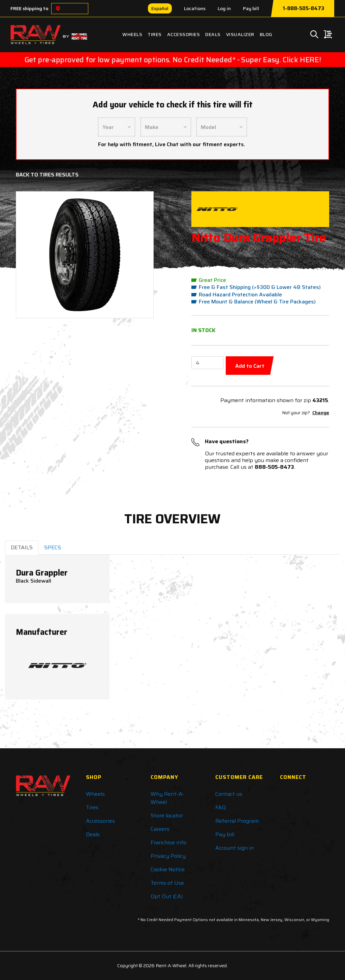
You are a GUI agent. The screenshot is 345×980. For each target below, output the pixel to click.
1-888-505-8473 (303, 8)
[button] (32, 255)
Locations (195, 8)
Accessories (184, 34)
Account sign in (234, 848)
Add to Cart (250, 366)
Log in (224, 8)
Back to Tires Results (47, 175)
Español (160, 8)
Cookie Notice (168, 869)
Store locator (167, 815)
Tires (155, 34)
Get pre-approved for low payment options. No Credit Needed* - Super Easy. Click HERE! (173, 60)
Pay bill (251, 8)
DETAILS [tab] (22, 547)
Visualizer (240, 34)
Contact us (229, 794)
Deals (213, 34)
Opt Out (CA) (167, 896)
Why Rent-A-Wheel (167, 798)
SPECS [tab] (53, 547)
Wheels (132, 34)
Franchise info (168, 842)
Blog (266, 34)
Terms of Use (167, 883)
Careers (160, 829)
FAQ (221, 807)
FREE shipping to (29, 8)
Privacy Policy (168, 856)
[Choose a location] (58, 9)
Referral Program (237, 821)
